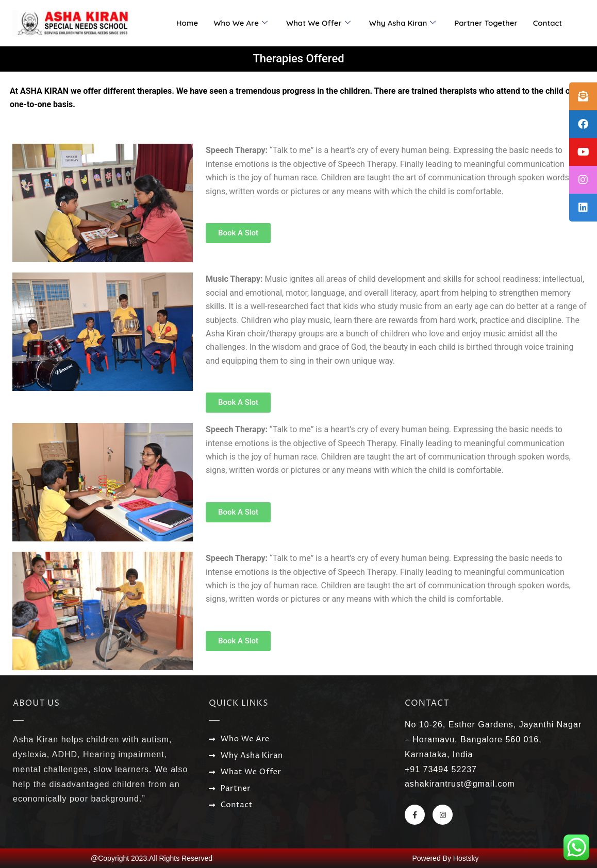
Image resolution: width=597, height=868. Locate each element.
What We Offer (318, 23)
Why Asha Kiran (402, 23)
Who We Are (241, 23)
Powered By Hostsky (445, 858)
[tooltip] (583, 96)
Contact (548, 23)
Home (187, 23)
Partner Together (486, 23)
